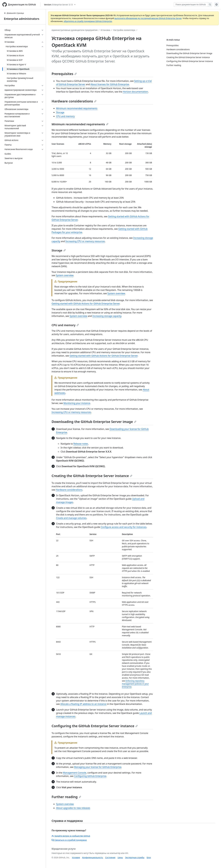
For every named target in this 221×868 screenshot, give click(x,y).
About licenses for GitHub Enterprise (110, 84)
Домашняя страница (14, 13)
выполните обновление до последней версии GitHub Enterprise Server (148, 18)
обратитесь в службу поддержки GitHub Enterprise (88, 21)
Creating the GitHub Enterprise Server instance (92, 476)
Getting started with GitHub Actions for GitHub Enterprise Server (86, 304)
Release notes (81, 444)
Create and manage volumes (71, 518)
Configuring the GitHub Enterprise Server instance (95, 726)
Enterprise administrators (22, 19)
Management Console (74, 773)
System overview (65, 275)
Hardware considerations (74, 101)
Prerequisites (64, 74)
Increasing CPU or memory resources (85, 241)
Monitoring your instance (77, 403)
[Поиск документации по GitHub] (191, 5)
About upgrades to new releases (73, 808)
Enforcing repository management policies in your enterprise (135, 684)
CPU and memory (65, 116)
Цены (120, 857)
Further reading (66, 797)
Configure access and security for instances (124, 527)
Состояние (110, 857)
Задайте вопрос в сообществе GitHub (71, 836)
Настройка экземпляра (124, 30)
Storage (60, 112)
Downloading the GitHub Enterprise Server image (94, 422)
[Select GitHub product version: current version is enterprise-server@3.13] (60, 5)
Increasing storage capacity (107, 316)
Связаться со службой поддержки (69, 840)
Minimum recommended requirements (77, 108)
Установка (105, 30)
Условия (76, 857)
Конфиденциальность (93, 857)
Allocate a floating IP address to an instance (83, 704)
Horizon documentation (135, 92)
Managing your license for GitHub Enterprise (98, 767)
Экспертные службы (135, 857)
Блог (149, 857)
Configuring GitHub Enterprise (90, 776)
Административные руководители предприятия (75, 30)
